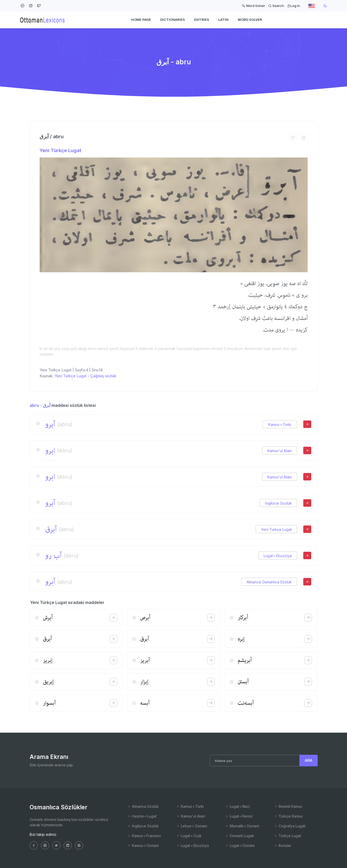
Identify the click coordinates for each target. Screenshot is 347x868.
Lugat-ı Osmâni (240, 845)
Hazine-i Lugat (142, 816)
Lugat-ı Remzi (239, 816)
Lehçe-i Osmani (192, 826)
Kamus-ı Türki (280, 424)
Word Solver (253, 6)
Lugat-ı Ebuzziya (278, 556)
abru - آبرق (40, 405)
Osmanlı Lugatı (239, 836)
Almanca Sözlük (143, 806)
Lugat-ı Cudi (189, 836)
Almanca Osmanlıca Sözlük (269, 582)
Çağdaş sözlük (103, 376)
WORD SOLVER (250, 20)
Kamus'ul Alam (280, 451)
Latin (223, 20)
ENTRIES (202, 20)
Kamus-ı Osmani (143, 845)
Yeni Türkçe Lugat (60, 150)
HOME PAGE (141, 20)
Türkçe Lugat (287, 836)
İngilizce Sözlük (278, 503)
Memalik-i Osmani (242, 826)
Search (276, 6)
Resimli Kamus (288, 806)
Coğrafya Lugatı (290, 826)
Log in (293, 6)
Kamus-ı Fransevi (144, 836)
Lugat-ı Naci (237, 806)
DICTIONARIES (173, 20)
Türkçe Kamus (288, 816)
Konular (283, 845)
